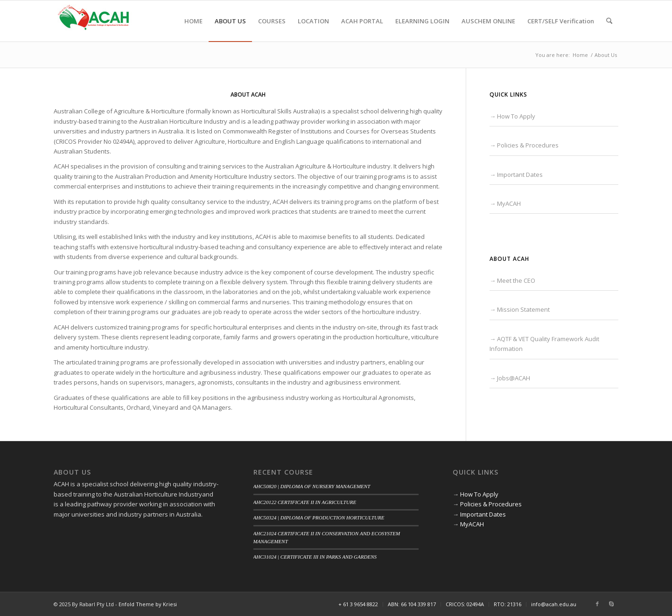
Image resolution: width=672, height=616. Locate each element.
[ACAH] (93, 21)
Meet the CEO (516, 280)
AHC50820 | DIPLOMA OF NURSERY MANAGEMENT (312, 486)
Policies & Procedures (528, 145)
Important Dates (520, 175)
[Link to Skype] (611, 604)
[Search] (609, 21)
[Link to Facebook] (597, 604)
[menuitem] (193, 21)
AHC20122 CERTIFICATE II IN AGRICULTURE (305, 502)
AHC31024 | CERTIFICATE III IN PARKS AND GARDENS (315, 557)
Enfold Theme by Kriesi (148, 604)
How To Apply (516, 116)
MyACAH (509, 203)
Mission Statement (523, 309)
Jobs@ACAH (514, 378)
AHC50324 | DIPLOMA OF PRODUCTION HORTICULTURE (319, 518)
